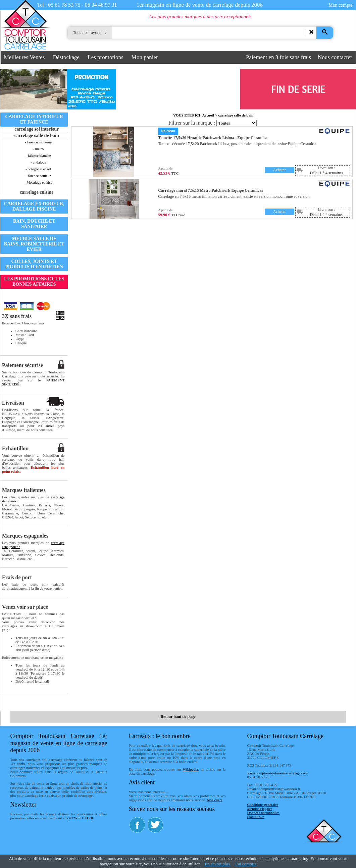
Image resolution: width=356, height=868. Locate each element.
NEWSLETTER (81, 818)
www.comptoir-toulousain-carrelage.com (278, 773)
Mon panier (145, 57)
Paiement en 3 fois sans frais (278, 57)
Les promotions (105, 57)
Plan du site (256, 817)
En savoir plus (217, 864)
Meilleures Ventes (24, 57)
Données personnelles (263, 813)
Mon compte (340, 5)
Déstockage (66, 57)
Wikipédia (190, 769)
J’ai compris (246, 864)
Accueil (208, 115)
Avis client (215, 800)
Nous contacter (335, 57)
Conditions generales (263, 805)
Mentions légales (260, 809)
